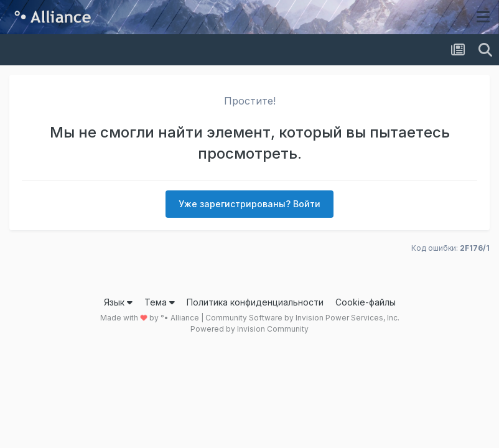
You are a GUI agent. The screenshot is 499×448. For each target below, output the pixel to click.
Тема (160, 302)
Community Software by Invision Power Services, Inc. (302, 318)
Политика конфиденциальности (255, 302)
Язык (118, 302)
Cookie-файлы (366, 302)
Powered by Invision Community (250, 329)
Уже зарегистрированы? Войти (250, 204)
